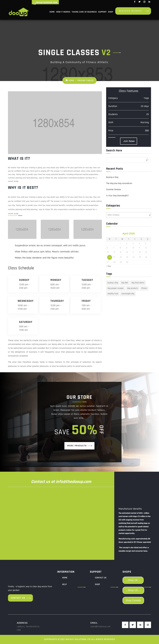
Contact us (18, 598)
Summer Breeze (113, 189)
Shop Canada (133, 600)
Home (52, 12)
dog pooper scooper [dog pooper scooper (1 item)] (116, 288)
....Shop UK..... (133, 580)
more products (77, 446)
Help (64, 584)
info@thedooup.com (47, 2)
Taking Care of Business (84, 12)
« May (108, 266)
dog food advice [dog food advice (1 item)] (138, 283)
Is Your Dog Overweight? (117, 196)
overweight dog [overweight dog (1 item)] (128, 294)
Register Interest (131, 11)
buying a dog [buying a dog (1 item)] (113, 283)
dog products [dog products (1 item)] (133, 288)
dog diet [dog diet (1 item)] (125, 283)
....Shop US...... (133, 590)
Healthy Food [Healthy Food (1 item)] (113, 294)
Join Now (129, 141)
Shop (110, 12)
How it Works (63, 12)
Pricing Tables (85, 81)
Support (102, 12)
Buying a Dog (112, 177)
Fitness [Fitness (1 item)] (144, 288)
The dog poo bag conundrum (119, 183)
